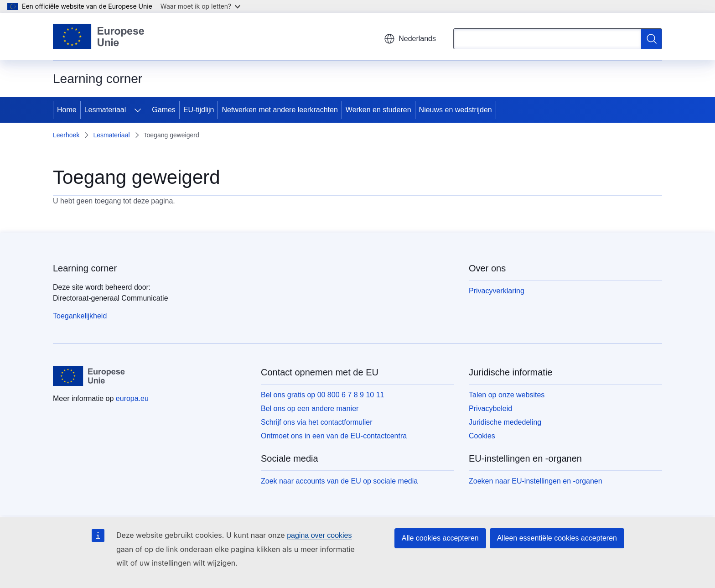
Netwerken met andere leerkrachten (280, 110)
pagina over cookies (319, 535)
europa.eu (132, 398)
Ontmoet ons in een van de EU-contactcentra (334, 436)
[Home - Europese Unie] (99, 36)
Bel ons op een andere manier (310, 408)
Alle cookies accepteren (440, 538)
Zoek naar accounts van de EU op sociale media (339, 481)
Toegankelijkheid (80, 316)
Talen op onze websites (507, 395)
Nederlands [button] (410, 39)
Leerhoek (66, 135)
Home (67, 110)
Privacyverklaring (497, 291)
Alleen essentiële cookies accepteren (557, 538)
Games (164, 110)
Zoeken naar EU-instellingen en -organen (536, 481)
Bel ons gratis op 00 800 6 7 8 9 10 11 (322, 395)
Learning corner (85, 268)
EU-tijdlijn (199, 110)
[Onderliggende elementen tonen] (138, 110)
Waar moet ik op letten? (200, 6)
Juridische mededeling (505, 422)
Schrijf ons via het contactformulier (317, 422)
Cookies (482, 436)
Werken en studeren (378, 110)
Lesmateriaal (105, 110)
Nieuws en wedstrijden (456, 110)
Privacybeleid (490, 408)
